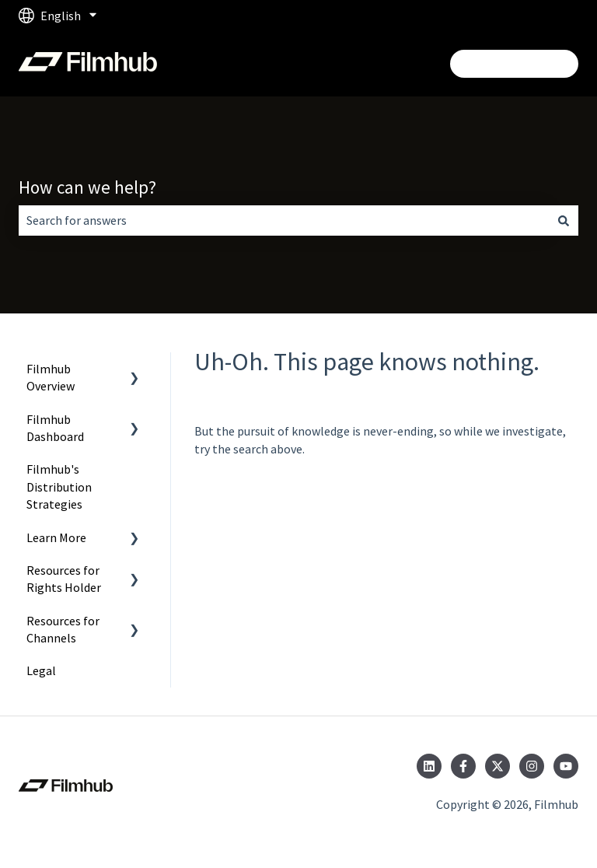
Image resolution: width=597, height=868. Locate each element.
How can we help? (87, 187)
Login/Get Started (514, 64)
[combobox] (284, 220)
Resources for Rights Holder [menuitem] (64, 579)
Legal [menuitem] (41, 670)
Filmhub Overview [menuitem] (51, 377)
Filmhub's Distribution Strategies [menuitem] (59, 486)
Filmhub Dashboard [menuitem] (55, 428)
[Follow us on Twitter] (497, 766)
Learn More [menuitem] (56, 537)
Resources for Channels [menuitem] (63, 629)
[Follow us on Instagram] (532, 766)
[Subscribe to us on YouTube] (566, 766)
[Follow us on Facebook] (463, 766)
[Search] (564, 220)
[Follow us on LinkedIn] (429, 766)
